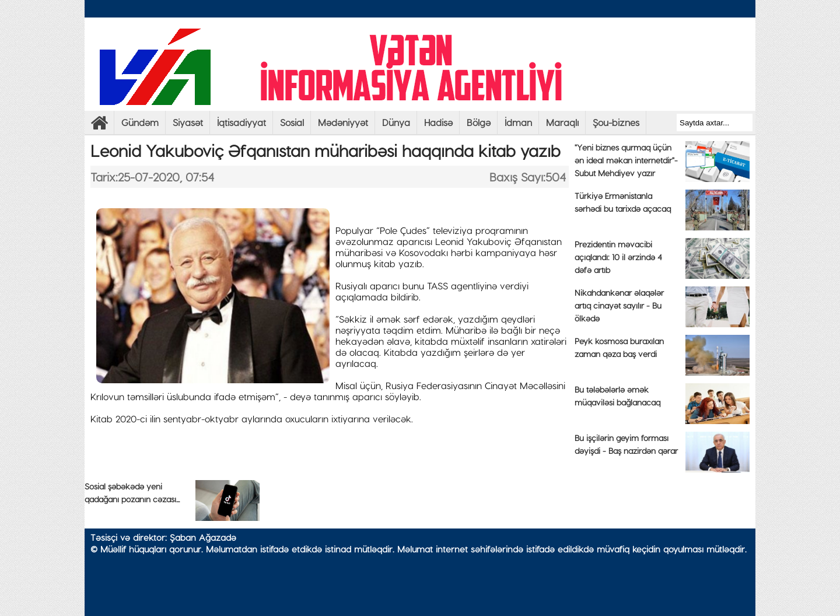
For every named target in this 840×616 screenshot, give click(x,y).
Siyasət (188, 122)
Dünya (396, 122)
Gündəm (140, 122)
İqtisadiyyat (242, 122)
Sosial (292, 122)
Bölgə (479, 122)
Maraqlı (562, 122)
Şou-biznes (616, 122)
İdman (518, 122)
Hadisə (438, 122)
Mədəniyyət (343, 122)
